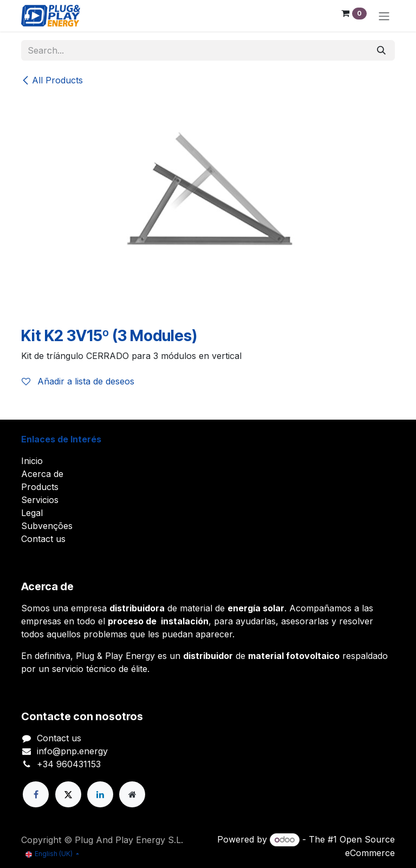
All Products (52, 80)
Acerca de (42, 474)
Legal (32, 513)
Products (40, 487)
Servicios (40, 500)
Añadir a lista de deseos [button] (78, 381)
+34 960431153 (69, 764)
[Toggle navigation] (384, 16)
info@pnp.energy (72, 751)
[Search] (381, 50)
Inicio (32, 461)
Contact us (43, 539)
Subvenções (47, 526)
